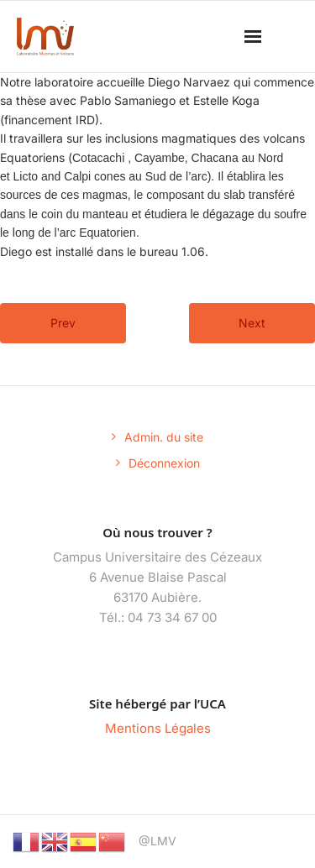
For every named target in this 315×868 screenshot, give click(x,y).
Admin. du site (164, 437)
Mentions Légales (158, 728)
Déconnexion (164, 463)
